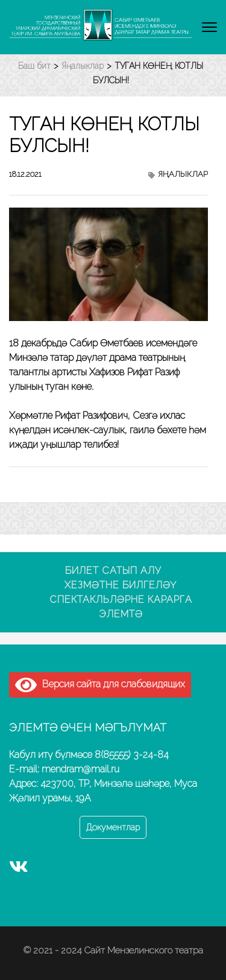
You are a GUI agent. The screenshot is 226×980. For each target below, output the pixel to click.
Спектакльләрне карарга (121, 600)
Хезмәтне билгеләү (121, 585)
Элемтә (121, 614)
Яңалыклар (183, 174)
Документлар (113, 827)
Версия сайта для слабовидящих (100, 684)
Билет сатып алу (113, 571)
